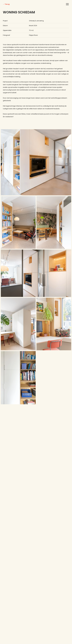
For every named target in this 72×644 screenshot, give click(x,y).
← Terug (6, 4)
